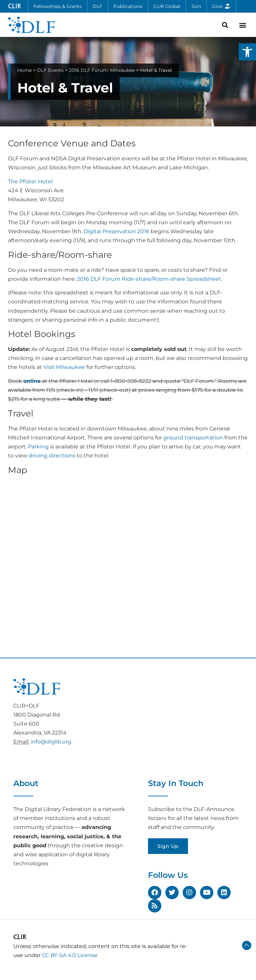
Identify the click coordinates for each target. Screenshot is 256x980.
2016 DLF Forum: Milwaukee (102, 70)
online (32, 381)
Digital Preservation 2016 (116, 231)
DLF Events (50, 70)
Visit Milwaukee (64, 367)
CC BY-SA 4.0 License (70, 955)
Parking (38, 447)
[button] (247, 52)
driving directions (52, 456)
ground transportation (193, 438)
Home (24, 70)
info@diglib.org (51, 742)
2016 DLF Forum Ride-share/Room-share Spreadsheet (149, 279)
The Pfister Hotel (30, 181)
